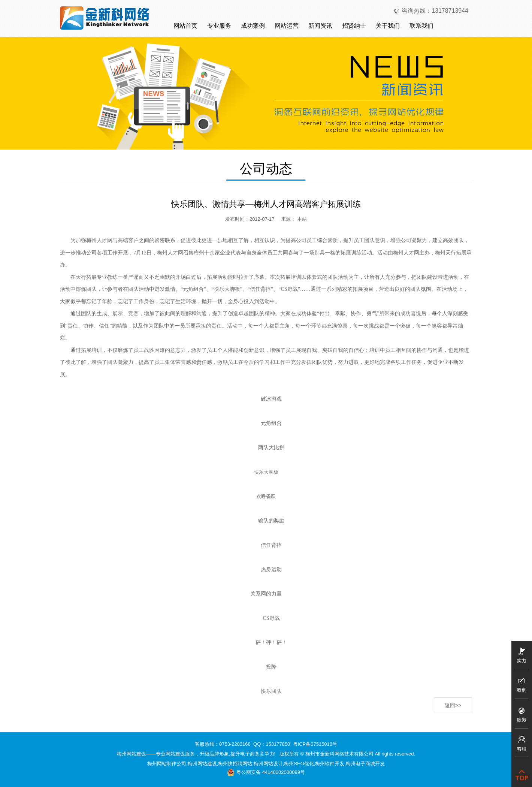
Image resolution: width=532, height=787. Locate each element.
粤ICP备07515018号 (315, 744)
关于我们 (388, 26)
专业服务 (219, 26)
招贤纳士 (354, 26)
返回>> (453, 705)
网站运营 (287, 26)
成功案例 (253, 26)
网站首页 (185, 26)
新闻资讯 (320, 26)
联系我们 (421, 26)
